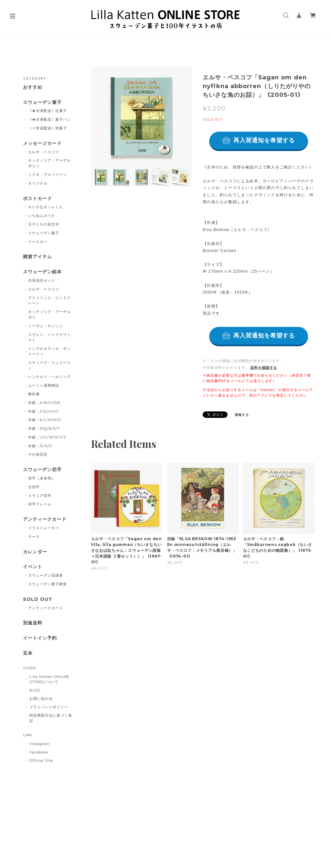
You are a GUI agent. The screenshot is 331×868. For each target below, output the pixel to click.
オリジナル (38, 183)
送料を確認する (264, 368)
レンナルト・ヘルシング (49, 377)
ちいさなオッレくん (46, 207)
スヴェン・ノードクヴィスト (49, 337)
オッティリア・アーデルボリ (49, 314)
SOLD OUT (38, 599)
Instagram (40, 744)
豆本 (28, 653)
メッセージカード (42, 143)
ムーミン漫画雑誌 (44, 385)
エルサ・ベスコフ (44, 152)
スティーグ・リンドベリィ (49, 365)
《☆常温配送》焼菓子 (48, 128)
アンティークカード (45, 519)
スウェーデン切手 (42, 470)
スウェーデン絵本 (42, 272)
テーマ (34, 537)
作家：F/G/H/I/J (43, 411)
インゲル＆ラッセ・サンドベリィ (49, 351)
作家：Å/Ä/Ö (40, 446)
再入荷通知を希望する (264, 140)
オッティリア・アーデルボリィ (49, 163)
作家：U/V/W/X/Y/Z (47, 437)
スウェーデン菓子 (42, 102)
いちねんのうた (42, 216)
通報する (242, 415)
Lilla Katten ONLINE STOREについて (49, 679)
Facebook (39, 752)
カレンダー (35, 552)
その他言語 (38, 454)
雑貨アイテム (37, 257)
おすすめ (33, 87)
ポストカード (37, 199)
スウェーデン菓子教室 (48, 584)
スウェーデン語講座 (46, 575)
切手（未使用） (42, 478)
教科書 (34, 394)
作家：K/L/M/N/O (45, 420)
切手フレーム (40, 504)
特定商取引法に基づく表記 (51, 718)
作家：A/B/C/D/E (44, 403)
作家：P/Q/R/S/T (44, 429)
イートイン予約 (40, 638)
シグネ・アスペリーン (48, 175)
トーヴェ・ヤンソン (46, 326)
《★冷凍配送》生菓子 (48, 111)
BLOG (35, 690)
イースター (38, 242)
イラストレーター (44, 528)
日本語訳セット (42, 280)
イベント (33, 567)
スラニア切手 (40, 496)
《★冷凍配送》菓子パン (49, 119)
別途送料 (33, 623)
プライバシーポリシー (49, 707)
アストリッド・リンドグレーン (49, 301)
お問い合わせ (41, 699)
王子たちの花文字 (44, 224)
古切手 (34, 487)
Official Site (41, 761)
